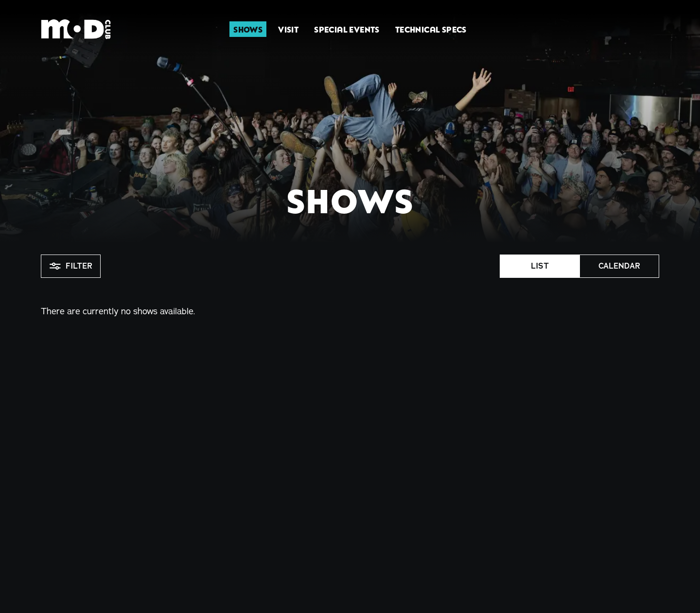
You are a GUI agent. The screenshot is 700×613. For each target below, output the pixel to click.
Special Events (347, 29)
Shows (248, 29)
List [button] (540, 266)
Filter (71, 266)
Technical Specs (431, 29)
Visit (288, 29)
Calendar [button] (619, 266)
